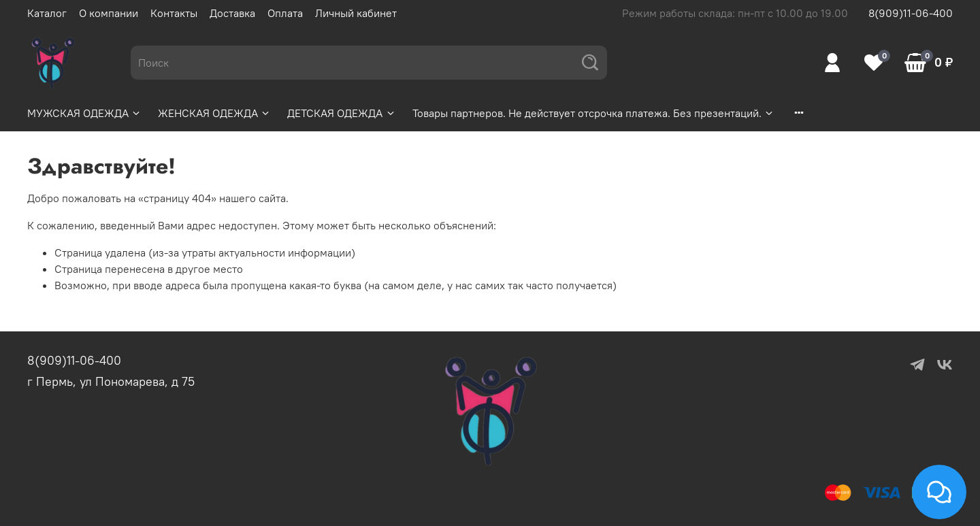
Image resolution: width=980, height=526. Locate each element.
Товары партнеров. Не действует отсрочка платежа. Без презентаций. (593, 113)
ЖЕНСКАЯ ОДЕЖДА (214, 113)
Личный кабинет (356, 13)
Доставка (232, 13)
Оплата (285, 13)
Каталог (47, 13)
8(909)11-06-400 (911, 13)
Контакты (174, 13)
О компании (109, 13)
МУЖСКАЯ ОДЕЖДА (84, 113)
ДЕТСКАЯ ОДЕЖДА (341, 113)
